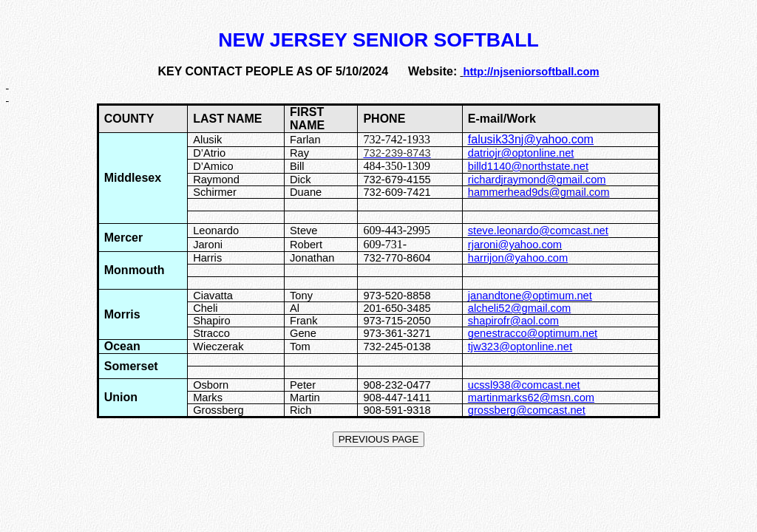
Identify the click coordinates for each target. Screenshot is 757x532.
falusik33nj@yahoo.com (531, 139)
